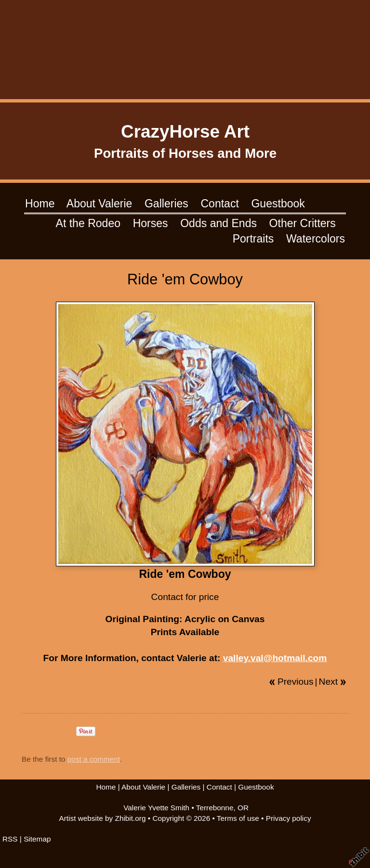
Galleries (166, 204)
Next (328, 682)
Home (40, 204)
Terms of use (238, 818)
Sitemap (37, 839)
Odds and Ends (218, 223)
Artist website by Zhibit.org (102, 818)
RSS (10, 839)
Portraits (253, 239)
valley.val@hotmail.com (275, 658)
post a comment (94, 759)
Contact (219, 204)
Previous (296, 682)
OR (243, 808)
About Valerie (99, 204)
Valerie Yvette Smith (156, 808)
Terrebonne (215, 808)
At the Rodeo (88, 223)
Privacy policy (289, 818)
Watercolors (316, 239)
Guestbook (278, 204)
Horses (151, 223)
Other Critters (303, 223)
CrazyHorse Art (185, 132)
